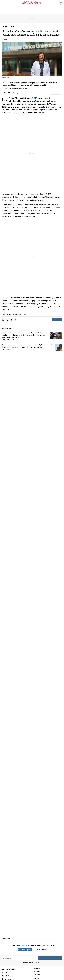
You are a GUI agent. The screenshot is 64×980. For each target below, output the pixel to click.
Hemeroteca (6, 979)
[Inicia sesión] (61, 3)
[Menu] (3, 3)
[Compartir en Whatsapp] (5, 93)
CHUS (34, 98)
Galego (37, 963)
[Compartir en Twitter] (18, 93)
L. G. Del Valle (6, 340)
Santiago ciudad (17, 315)
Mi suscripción (7, 973)
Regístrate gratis (25, 950)
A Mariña (37, 975)
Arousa (36, 978)
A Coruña (37, 971)
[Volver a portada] (32, 3)
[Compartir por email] (9, 93)
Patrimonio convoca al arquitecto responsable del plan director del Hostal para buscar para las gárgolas (27, 346)
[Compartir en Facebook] (13, 93)
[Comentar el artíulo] (56, 93)
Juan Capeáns (6, 350)
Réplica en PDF (7, 976)
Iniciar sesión (40, 950)
